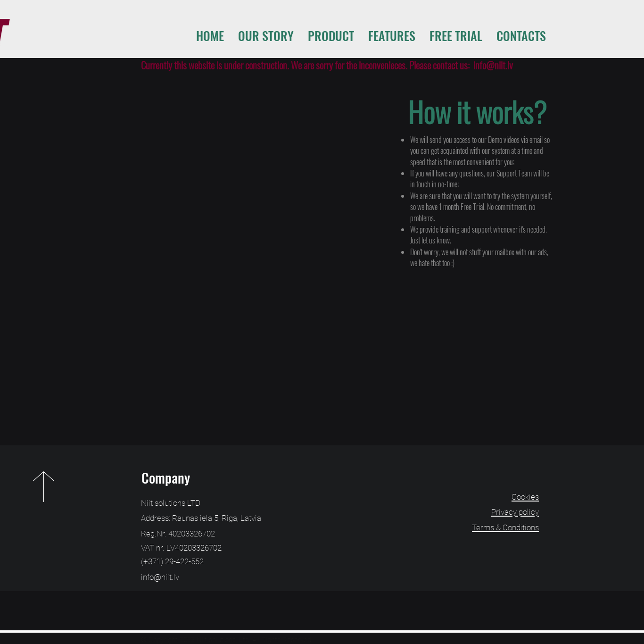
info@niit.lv (493, 65)
